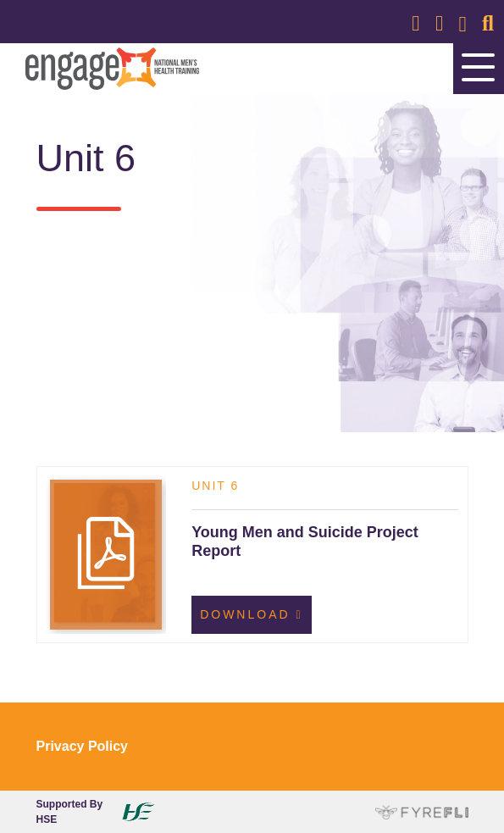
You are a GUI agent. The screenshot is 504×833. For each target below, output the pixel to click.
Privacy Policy (83, 746)
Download (251, 614)
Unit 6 (215, 486)
